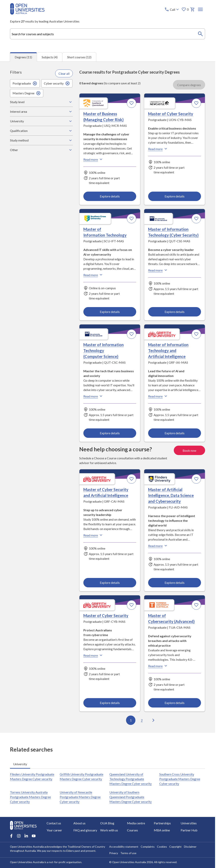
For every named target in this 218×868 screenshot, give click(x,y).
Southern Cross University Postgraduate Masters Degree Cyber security (180, 779)
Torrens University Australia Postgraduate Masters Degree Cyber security (30, 797)
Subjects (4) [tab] (50, 57)
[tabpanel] (108, 397)
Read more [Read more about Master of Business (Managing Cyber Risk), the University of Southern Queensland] (93, 159)
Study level (41, 102)
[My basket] (193, 9)
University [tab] (20, 764)
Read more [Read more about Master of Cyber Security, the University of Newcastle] (158, 149)
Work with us (109, 830)
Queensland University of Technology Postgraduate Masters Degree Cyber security (131, 779)
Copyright (175, 847)
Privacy (113, 853)
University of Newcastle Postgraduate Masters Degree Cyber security (80, 797)
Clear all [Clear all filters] (64, 73)
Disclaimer (190, 847)
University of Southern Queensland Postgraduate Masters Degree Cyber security (131, 797)
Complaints (147, 847)
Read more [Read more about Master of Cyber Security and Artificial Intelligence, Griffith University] (93, 535)
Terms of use (128, 853)
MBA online (162, 830)
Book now (189, 450)
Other (41, 150)
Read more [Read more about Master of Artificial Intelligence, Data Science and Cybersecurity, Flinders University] (158, 545)
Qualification (41, 131)
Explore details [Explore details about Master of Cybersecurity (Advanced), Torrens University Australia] (175, 703)
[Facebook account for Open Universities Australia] (11, 836)
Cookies (162, 847)
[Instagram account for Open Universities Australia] (19, 836)
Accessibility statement (124, 847)
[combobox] (108, 34)
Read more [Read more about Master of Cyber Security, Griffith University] (93, 655)
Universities (189, 823)
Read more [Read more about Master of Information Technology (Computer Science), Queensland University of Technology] (93, 396)
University (41, 121)
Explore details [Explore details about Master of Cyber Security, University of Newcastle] (175, 196)
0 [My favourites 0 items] (185, 9)
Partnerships (162, 823)
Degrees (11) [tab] (23, 57)
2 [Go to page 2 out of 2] (142, 720)
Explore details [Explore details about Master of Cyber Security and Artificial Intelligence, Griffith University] (110, 582)
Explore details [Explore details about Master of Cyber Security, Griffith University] (110, 703)
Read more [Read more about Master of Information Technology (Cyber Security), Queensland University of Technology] (158, 270)
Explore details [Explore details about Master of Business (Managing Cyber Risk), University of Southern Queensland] (110, 196)
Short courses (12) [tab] (79, 57)
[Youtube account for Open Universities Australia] (34, 836)
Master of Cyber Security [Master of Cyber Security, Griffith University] (106, 615)
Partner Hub (189, 830)
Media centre (136, 823)
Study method (41, 140)
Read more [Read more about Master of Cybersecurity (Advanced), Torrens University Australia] (158, 666)
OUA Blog (107, 823)
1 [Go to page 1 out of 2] (131, 720)
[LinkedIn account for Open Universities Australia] (26, 836)
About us (79, 823)
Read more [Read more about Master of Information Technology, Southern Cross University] (93, 275)
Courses (132, 830)
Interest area (41, 111)
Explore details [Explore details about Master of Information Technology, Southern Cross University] (110, 311)
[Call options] (172, 9)
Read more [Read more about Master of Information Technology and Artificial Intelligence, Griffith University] (158, 396)
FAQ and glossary (85, 830)
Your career (54, 830)
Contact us (54, 823)
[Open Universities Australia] (27, 13)
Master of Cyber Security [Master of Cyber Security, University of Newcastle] (171, 114)
